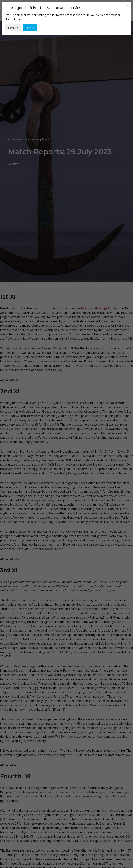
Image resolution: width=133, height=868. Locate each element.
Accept (30, 28)
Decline (13, 28)
